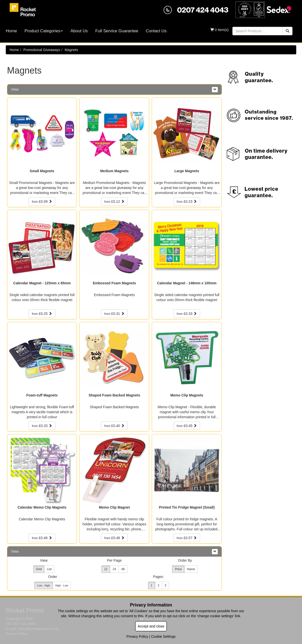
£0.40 (114, 426)
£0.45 (187, 426)
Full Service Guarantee (117, 31)
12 (106, 569)
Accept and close (151, 626)
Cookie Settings (163, 636)
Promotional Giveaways (42, 50)
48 (123, 569)
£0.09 (42, 201)
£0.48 (114, 538)
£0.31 (114, 314)
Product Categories (44, 31)
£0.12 (114, 201)
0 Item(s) (219, 30)
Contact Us (156, 31)
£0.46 (42, 538)
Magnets (71, 50)
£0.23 (187, 201)
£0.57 (187, 538)
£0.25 (42, 314)
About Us (79, 31)
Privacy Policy (137, 636)
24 (114, 569)
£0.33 (187, 314)
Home (11, 31)
